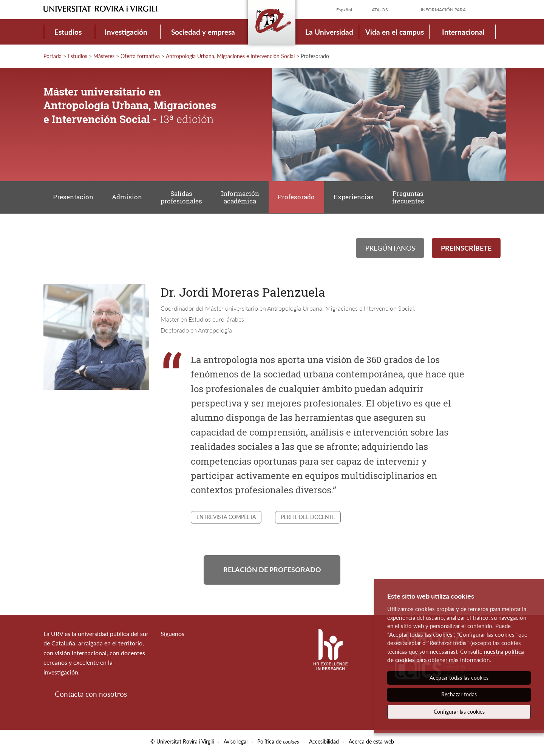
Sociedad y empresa (203, 32)
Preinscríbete (466, 249)
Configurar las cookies (459, 712)
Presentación (73, 198)
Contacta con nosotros (91, 697)
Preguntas (412, 198)
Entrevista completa (226, 518)
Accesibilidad (324, 744)
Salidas (183, 198)
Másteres (104, 56)
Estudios (68, 32)
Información (242, 198)
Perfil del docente (308, 518)
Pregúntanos (390, 249)
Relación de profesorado (272, 572)
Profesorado (299, 198)
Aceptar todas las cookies (459, 678)
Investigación (126, 32)
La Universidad (329, 32)
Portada (53, 56)
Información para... (445, 10)
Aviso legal (236, 744)
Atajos (380, 10)
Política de (278, 744)
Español (344, 10)
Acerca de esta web (371, 744)
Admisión (128, 198)
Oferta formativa (140, 56)
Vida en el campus (395, 32)
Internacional (463, 32)
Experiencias (357, 198)
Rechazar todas (459, 694)
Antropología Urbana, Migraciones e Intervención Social (230, 56)
